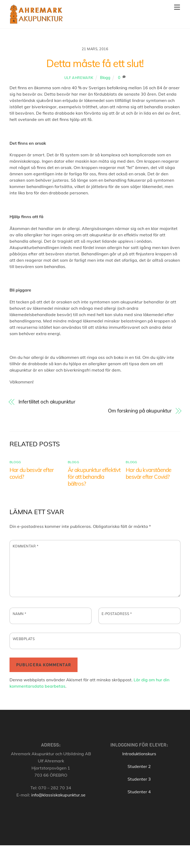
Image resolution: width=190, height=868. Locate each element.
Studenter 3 (139, 779)
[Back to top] (172, 858)
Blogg (105, 78)
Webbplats (24, 639)
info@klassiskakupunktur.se (58, 795)
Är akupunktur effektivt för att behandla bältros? (94, 477)
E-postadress (117, 614)
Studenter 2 (139, 766)
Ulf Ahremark (79, 78)
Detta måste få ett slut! (95, 63)
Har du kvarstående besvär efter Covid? (148, 473)
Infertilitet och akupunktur (47, 402)
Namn (20, 614)
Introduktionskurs (139, 754)
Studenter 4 (139, 792)
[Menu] (177, 7)
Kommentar (26, 546)
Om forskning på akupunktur (140, 411)
